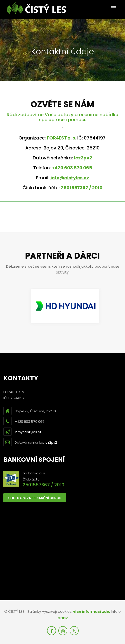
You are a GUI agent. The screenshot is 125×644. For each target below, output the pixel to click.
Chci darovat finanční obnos (35, 498)
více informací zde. (91, 612)
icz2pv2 (51, 442)
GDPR (63, 618)
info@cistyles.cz (28, 432)
